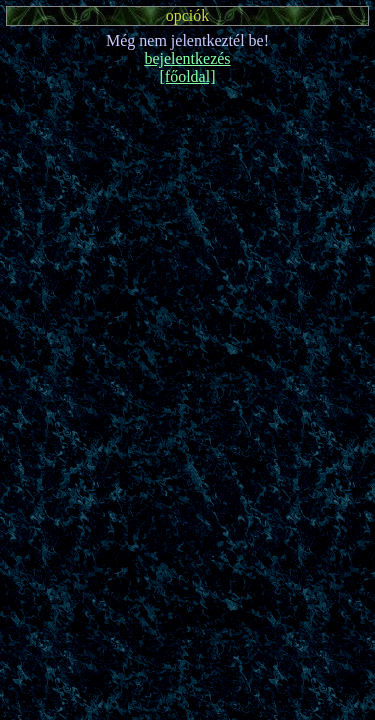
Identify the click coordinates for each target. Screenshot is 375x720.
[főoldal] (188, 76)
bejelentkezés (187, 58)
